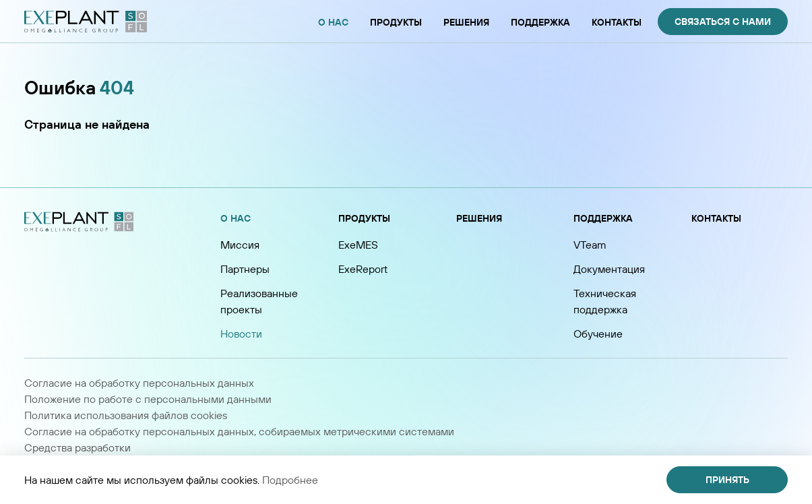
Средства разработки (77, 447)
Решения (479, 218)
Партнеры (245, 269)
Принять (727, 480)
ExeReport (363, 269)
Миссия (240, 245)
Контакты (716, 218)
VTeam (590, 245)
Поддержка (603, 218)
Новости (241, 334)
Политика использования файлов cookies (126, 415)
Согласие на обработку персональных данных (139, 383)
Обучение (598, 334)
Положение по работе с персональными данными (148, 399)
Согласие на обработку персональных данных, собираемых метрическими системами (239, 431)
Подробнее (290, 480)
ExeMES (358, 245)
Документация (609, 269)
